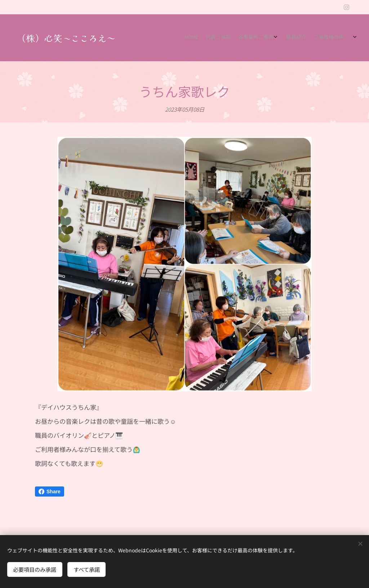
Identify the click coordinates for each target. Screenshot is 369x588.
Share (50, 492)
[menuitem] (287, 38)
